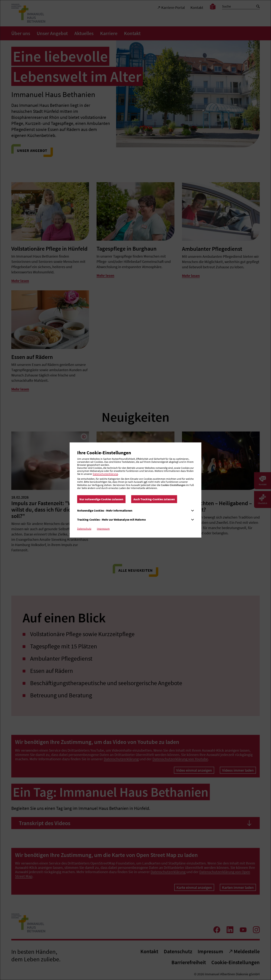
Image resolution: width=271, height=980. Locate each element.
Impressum (103, 529)
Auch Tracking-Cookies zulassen (154, 499)
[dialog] (135, 490)
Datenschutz (84, 529)
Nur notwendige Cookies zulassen (101, 499)
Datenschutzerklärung (105, 474)
